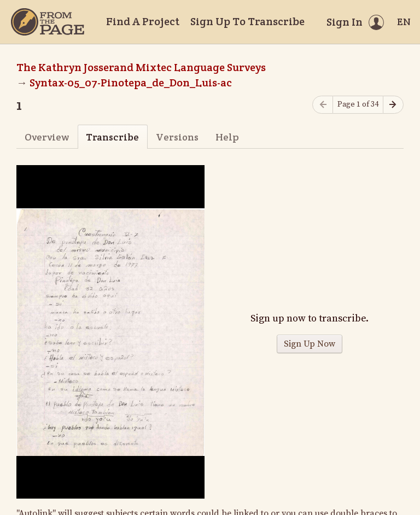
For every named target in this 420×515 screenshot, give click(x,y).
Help (227, 137)
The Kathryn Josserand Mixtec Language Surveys (141, 67)
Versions (177, 137)
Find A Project (143, 21)
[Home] (48, 22)
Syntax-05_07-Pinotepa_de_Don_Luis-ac (131, 83)
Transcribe (112, 137)
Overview (47, 137)
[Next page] (393, 105)
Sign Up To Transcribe (247, 21)
